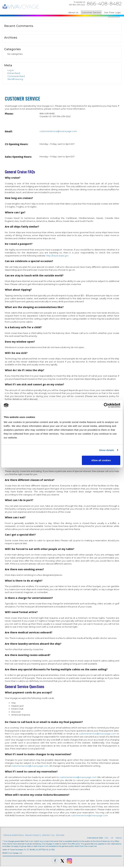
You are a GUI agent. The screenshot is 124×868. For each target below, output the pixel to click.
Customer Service (91, 12)
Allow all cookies (101, 460)
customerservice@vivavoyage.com (58, 131)
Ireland (119, 838)
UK (112, 838)
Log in (11, 70)
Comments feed (16, 76)
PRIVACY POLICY (32, 835)
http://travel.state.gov (57, 256)
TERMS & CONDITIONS (13, 835)
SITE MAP (60, 835)
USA (106, 838)
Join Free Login (112, 12)
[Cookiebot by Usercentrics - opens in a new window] (106, 405)
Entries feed (14, 73)
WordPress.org (15, 79)
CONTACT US (48, 835)
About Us (73, 12)
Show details (107, 450)
